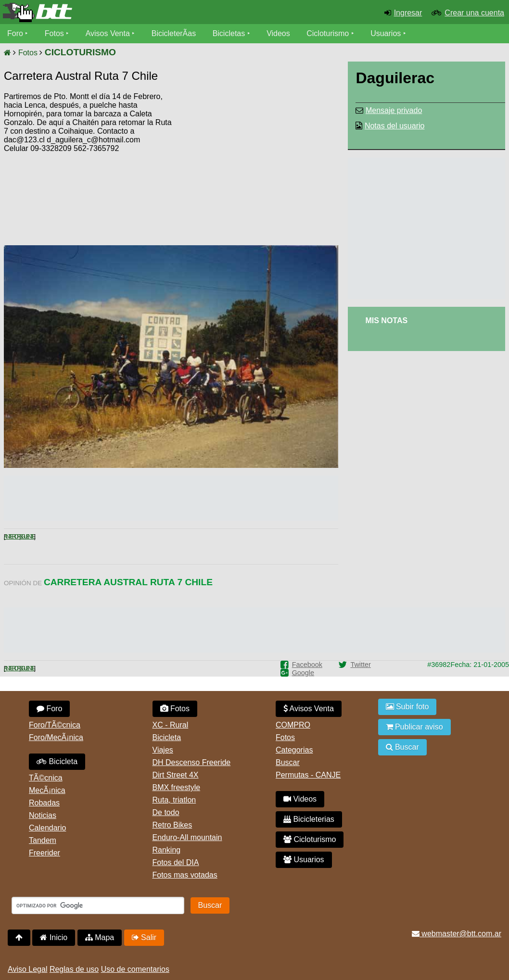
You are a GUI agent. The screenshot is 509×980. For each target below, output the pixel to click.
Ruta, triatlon (174, 800)
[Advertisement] (256, 166)
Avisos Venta (108, 33)
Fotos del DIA (176, 862)
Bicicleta (57, 761)
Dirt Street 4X (176, 775)
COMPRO (293, 725)
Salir (144, 937)
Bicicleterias (309, 819)
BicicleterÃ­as (174, 33)
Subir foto (407, 707)
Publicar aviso (414, 727)
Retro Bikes (172, 825)
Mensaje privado (394, 110)
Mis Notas (386, 320)
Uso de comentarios (135, 969)
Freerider (45, 853)
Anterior (12, 537)
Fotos (54, 33)
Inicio (54, 937)
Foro (15, 33)
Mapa (100, 937)
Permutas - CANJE (308, 775)
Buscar (288, 762)
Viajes (163, 750)
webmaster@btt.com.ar (457, 934)
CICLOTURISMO (80, 52)
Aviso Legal (27, 969)
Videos (278, 33)
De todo (166, 812)
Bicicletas (230, 33)
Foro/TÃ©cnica (55, 725)
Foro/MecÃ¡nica (56, 737)
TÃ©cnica (46, 778)
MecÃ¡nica (47, 790)
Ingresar (408, 13)
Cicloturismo (328, 33)
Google (303, 673)
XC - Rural (171, 725)
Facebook (307, 665)
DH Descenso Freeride (192, 762)
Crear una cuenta (474, 13)
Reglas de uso (74, 969)
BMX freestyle (177, 787)
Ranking (167, 850)
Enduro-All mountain (187, 837)
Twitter (360, 665)
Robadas (44, 803)
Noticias (43, 815)
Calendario (47, 828)
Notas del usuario (395, 126)
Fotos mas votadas (185, 875)
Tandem (43, 840)
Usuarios (386, 33)
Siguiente (27, 537)
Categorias (294, 750)
